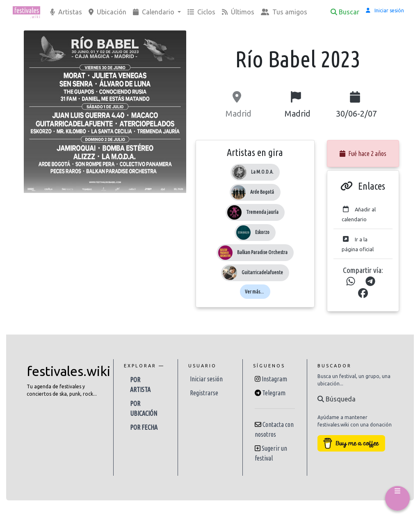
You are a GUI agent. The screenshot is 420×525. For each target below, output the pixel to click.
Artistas (66, 12)
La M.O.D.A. (262, 172)
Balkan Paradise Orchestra (262, 252)
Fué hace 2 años (363, 154)
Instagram (274, 379)
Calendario (154, 12)
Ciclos (201, 12)
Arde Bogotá (262, 192)
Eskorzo (262, 232)
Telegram (274, 393)
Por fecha (144, 427)
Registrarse (204, 393)
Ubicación (107, 12)
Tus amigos (284, 12)
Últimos (238, 12)
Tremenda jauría (262, 212)
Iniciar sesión (206, 379)
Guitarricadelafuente (262, 272)
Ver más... (254, 292)
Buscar (345, 12)
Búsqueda (337, 399)
